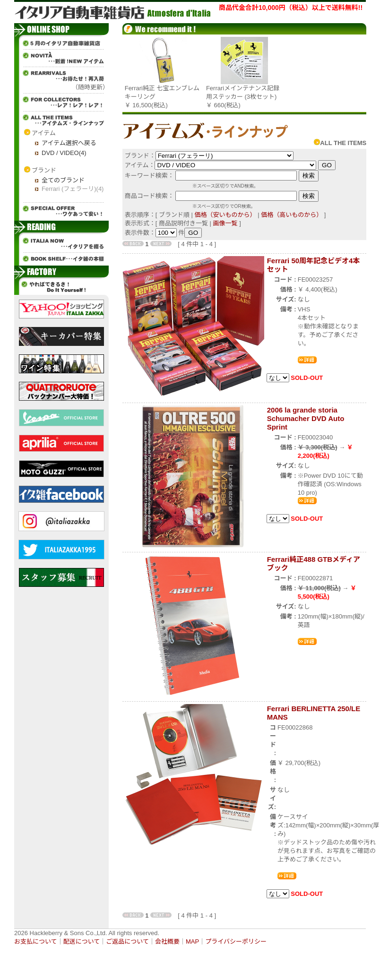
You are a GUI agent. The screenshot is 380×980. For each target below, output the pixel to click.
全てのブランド (63, 180)
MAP (192, 941)
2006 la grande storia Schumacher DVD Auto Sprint (306, 418)
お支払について (36, 941)
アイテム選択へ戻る (69, 143)
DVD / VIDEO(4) (64, 153)
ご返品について (127, 941)
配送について (82, 941)
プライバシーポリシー (236, 941)
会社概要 (167, 941)
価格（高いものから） (292, 215)
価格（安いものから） (225, 215)
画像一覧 (225, 223)
